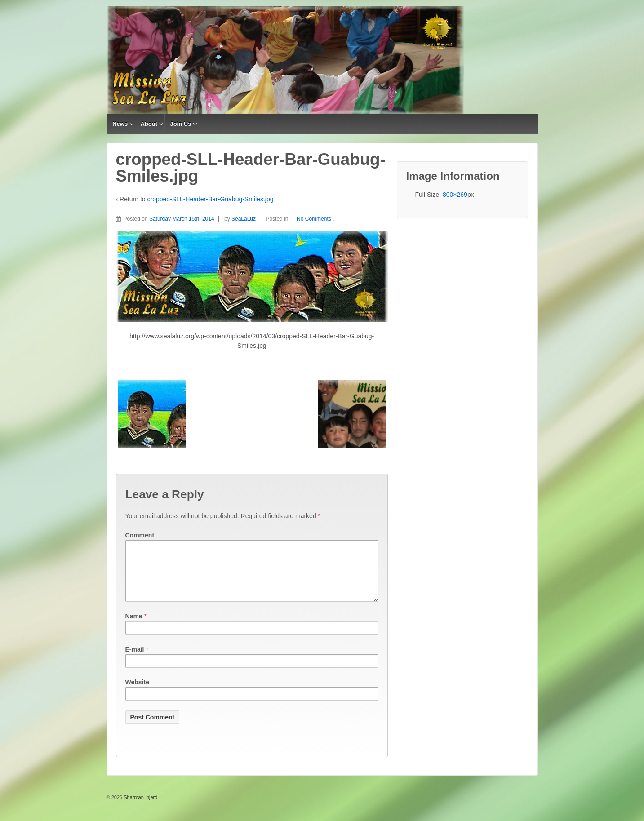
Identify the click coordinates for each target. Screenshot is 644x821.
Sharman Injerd (140, 808)
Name (134, 627)
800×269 (455, 195)
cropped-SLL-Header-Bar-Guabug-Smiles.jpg (211, 199)
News (120, 124)
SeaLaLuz (244, 219)
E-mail (135, 660)
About (149, 124)
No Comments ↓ (316, 219)
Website (137, 693)
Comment (140, 535)
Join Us (180, 124)
